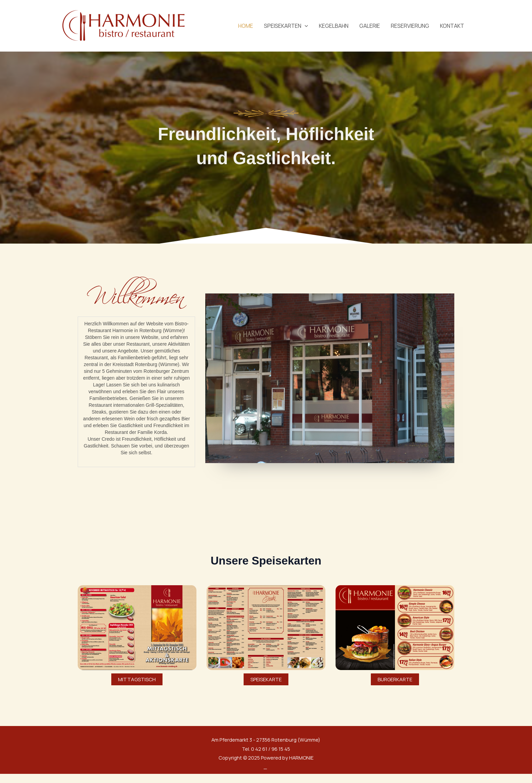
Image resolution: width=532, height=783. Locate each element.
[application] (305, 26)
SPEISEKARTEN (286, 26)
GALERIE (370, 26)
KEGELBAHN (334, 26)
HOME (246, 26)
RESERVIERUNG (410, 26)
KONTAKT (452, 26)
